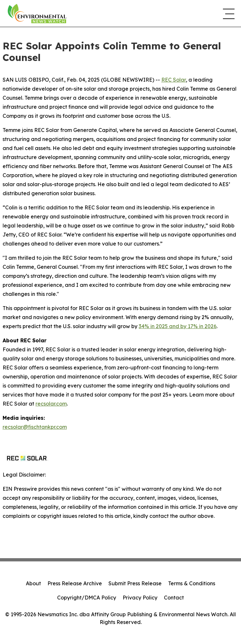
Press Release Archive (75, 583)
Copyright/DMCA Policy (87, 598)
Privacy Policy (140, 598)
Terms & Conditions (192, 583)
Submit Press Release (135, 583)
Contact (174, 598)
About (33, 583)
